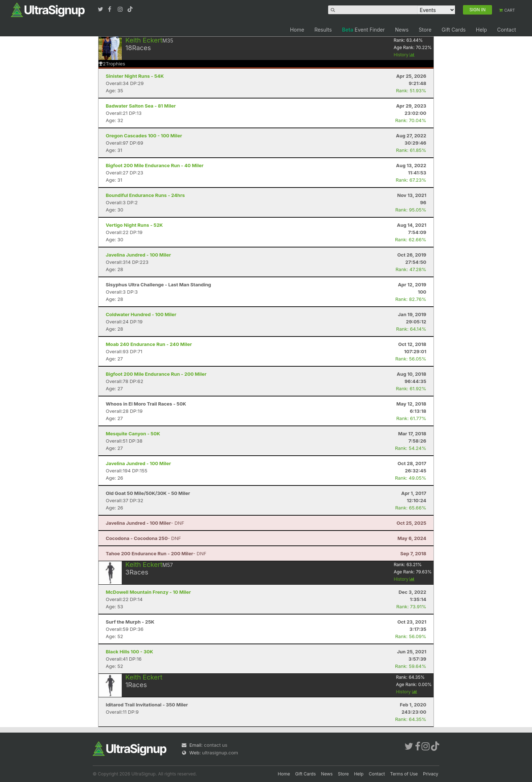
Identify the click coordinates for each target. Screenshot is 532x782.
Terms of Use (404, 774)
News (402, 30)
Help (481, 30)
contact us (215, 745)
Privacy (431, 774)
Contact (507, 30)
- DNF (145, 523)
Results (323, 30)
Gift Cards (454, 30)
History (404, 55)
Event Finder (363, 30)
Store (425, 30)
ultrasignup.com (220, 753)
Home (297, 30)
